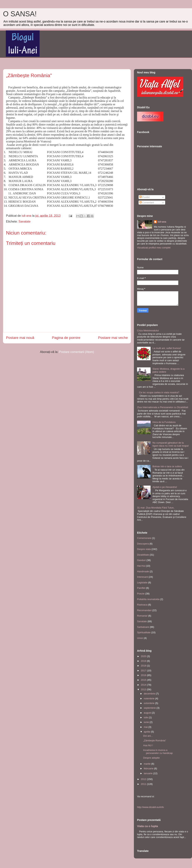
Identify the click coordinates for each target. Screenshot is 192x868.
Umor (140, 638)
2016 (144, 675)
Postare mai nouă (20, 338)
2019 (144, 661)
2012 (144, 779)
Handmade (143, 571)
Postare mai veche (113, 338)
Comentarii (147, 203)
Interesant (142, 577)
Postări (145, 197)
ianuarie (148, 773)
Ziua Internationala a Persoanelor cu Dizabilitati (163, 407)
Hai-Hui (141, 566)
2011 (144, 784)
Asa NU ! (148, 745)
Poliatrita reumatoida (148, 599)
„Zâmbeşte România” (154, 741)
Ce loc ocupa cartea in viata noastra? (159, 392)
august (148, 713)
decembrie (150, 694)
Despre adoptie (151, 758)
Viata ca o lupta (147, 826)
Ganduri (141, 560)
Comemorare (144, 538)
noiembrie (150, 698)
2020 (144, 656)
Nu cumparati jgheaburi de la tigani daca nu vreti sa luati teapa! (171, 444)
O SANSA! (20, 14)
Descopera (143, 544)
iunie (147, 722)
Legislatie (142, 583)
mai (146, 727)
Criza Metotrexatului (148, 331)
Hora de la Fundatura (164, 422)
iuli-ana (162, 222)
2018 (144, 666)
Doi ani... (148, 736)
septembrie (150, 708)
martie (148, 764)
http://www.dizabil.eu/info (150, 807)
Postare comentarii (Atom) (76, 352)
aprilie (147, 732)
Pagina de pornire (66, 338)
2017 (144, 671)
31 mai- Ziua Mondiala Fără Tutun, (156, 508)
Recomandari (144, 610)
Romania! (142, 616)
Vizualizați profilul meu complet (154, 248)
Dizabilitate (143, 555)
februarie (149, 768)
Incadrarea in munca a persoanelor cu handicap (158, 752)
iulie (146, 717)
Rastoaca (142, 605)
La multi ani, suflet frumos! (167, 348)
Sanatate (25, 222)
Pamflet (141, 588)
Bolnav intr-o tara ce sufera (167, 466)
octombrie (150, 703)
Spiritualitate (144, 632)
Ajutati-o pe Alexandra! (165, 487)
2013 (144, 689)
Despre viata (144, 549)
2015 (144, 680)
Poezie (141, 594)
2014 (144, 685)
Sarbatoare (143, 627)
